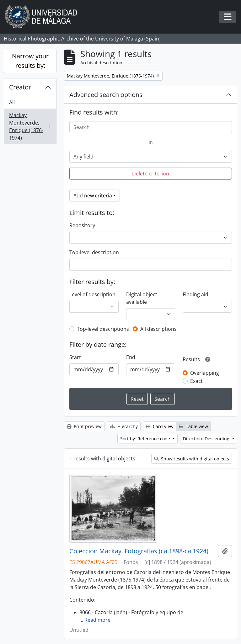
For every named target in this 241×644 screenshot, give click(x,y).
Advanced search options (106, 95)
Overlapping (205, 373)
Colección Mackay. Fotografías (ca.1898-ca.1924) (139, 551)
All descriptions (158, 329)
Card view (160, 426)
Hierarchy (124, 426)
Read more (97, 620)
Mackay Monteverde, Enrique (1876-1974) (30, 126)
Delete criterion (151, 174)
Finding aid (195, 294)
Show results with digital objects (192, 459)
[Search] (151, 127)
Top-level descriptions (103, 329)
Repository (82, 225)
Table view (193, 426)
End (131, 357)
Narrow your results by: (30, 61)
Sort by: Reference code (146, 439)
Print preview (84, 426)
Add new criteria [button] (93, 196)
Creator (20, 87)
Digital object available (142, 298)
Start (75, 357)
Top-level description (94, 252)
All (12, 102)
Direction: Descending (207, 439)
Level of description (92, 294)
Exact (196, 381)
